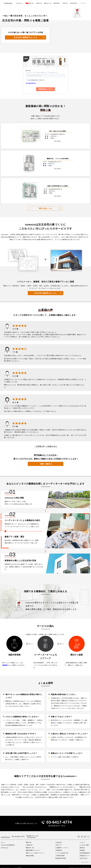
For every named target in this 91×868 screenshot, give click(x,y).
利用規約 (82, 848)
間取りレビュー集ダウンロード (35, 851)
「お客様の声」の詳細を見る (45, 444)
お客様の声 (39, 3)
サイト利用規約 (18, 865)
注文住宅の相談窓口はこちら (26, 37)
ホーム (3, 840)
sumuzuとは (20, 3)
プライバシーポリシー (6, 865)
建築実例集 (57, 3)
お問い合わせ (84, 856)
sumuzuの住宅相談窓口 (8, 843)
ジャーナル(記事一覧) (62, 851)
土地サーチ (59, 843)
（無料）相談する (45, 461)
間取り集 (30, 3)
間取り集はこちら (45, 206)
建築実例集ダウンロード (33, 848)
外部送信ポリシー (85, 854)
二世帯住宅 (65, 3)
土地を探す (59, 840)
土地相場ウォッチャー (62, 846)
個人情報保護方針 (85, 851)
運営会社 (82, 846)
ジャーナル (83, 3)
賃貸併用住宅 (74, 3)
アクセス (82, 840)
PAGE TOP (85, 860)
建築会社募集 (30, 854)
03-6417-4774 (59, 820)
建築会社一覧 (48, 3)
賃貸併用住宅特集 (61, 856)
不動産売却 (59, 848)
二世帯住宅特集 (60, 854)
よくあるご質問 (84, 843)
